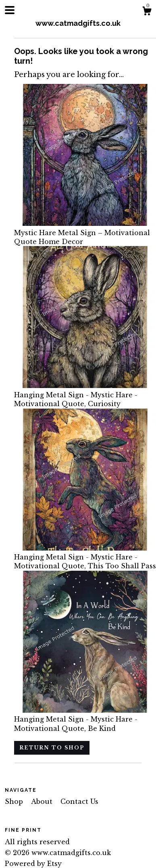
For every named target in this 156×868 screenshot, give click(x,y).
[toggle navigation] (10, 10)
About (43, 801)
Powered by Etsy (33, 864)
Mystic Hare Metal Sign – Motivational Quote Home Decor (85, 233)
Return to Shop (52, 748)
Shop (15, 801)
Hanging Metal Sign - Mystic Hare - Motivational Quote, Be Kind (85, 719)
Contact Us (79, 801)
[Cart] (147, 12)
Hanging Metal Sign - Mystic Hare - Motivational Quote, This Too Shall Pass (85, 557)
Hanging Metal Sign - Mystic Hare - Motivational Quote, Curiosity (85, 395)
